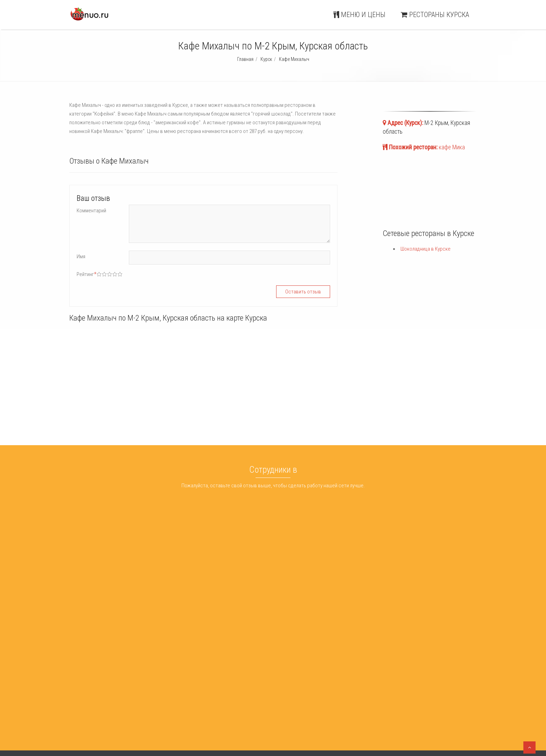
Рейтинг (87, 274)
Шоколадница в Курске (426, 249)
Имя (81, 257)
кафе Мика (452, 147)
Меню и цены (360, 15)
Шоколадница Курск (279, 670)
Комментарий (91, 211)
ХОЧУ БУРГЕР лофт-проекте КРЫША (202, 697)
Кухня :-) (172, 679)
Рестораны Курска (435, 15)
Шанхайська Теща (182, 670)
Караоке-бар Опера (185, 688)
